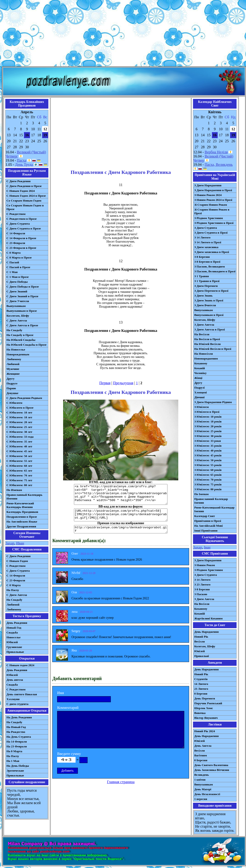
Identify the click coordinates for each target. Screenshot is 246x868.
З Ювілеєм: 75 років (208, 484)
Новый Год (14, 628)
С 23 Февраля (16, 243)
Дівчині (199, 397)
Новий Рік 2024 (205, 731)
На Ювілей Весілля (207, 344)
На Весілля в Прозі (207, 339)
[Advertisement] (123, 34)
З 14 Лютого (202, 237)
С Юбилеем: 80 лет (19, 485)
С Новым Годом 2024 (20, 191)
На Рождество (16, 732)
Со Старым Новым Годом (24, 201)
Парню (11, 388)
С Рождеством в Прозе (22, 219)
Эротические (15, 771)
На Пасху (13, 590)
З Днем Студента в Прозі (211, 233)
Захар (10, 543)
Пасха (21, 160)
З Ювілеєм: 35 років (208, 446)
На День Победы (18, 766)
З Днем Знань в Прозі (209, 300)
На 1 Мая (13, 761)
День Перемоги (205, 698)
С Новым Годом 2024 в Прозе (26, 196)
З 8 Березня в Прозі (207, 262)
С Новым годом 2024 (20, 665)
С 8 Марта (13, 253)
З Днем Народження (208, 185)
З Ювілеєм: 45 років (208, 455)
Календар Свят (205, 516)
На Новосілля (204, 354)
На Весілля (202, 334)
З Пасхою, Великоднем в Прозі (215, 271)
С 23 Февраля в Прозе (21, 248)
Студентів (201, 679)
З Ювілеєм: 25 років (208, 431)
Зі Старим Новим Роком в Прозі (212, 211)
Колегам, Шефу (205, 320)
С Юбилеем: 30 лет (19, 432)
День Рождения (17, 623)
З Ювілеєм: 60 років (208, 470)
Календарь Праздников (22, 512)
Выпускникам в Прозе (22, 311)
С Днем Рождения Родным (24, 398)
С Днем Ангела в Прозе (22, 325)
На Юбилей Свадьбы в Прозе (26, 345)
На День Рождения (19, 717)
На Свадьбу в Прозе (20, 335)
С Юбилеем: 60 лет (19, 466)
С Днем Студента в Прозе (24, 228)
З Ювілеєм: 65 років (208, 475)
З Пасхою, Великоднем (209, 266)
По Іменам (201, 494)
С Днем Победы (17, 282)
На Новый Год (16, 727)
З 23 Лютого (202, 584)
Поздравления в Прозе (22, 517)
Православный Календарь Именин (24, 497)
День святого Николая (22, 694)
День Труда (24, 165)
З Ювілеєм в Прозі (207, 412)
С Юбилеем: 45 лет (19, 451)
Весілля (199, 641)
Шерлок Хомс (204, 708)
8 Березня (201, 694)
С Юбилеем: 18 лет (19, 417)
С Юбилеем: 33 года (20, 437)
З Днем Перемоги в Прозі (211, 291)
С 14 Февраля (16, 233)
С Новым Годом (17, 561)
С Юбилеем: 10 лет (19, 412)
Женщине (13, 374)
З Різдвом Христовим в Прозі (214, 223)
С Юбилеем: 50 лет (19, 456)
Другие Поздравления (21, 526)
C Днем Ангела (17, 595)
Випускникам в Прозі (209, 315)
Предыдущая (123, 383)
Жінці (198, 378)
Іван (207, 547)
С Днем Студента (18, 224)
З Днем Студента (205, 228)
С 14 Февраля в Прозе (21, 238)
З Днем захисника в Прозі (212, 252)
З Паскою (201, 594)
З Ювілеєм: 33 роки (207, 441)
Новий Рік (201, 637)
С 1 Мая (12, 272)
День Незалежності (207, 794)
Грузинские (14, 647)
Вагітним (201, 755)
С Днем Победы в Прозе (23, 287)
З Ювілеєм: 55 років (208, 465)
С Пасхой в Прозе (18, 267)
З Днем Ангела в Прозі (209, 329)
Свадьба (12, 632)
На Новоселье (16, 349)
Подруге (12, 383)
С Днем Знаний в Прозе (22, 296)
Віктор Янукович (206, 718)
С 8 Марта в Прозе (19, 257)
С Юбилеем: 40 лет (19, 446)
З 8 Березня (202, 257)
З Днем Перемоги (206, 286)
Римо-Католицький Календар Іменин (214, 509)
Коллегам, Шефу (18, 316)
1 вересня (201, 799)
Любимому (14, 359)
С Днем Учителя (18, 301)
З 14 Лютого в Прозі (208, 242)
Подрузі (199, 388)
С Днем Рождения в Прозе (24, 186)
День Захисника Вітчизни (212, 770)
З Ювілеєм (201, 407)
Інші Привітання (206, 531)
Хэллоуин (13, 699)
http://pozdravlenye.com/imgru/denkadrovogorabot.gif (121, 529)
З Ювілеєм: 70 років (208, 480)
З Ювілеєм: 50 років (208, 460)
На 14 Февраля (17, 742)
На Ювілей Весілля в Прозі (213, 349)
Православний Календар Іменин (211, 501)
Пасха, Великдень (219, 165)
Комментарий (68, 708)
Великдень (201, 775)
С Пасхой (13, 262)
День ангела (15, 680)
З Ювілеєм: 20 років (208, 426)
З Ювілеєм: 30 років (208, 436)
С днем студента (17, 704)
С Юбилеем (14, 403)
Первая (105, 383)
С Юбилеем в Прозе (20, 408)
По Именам (14, 490)
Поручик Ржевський (208, 703)
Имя (60, 693)
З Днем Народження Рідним (213, 402)
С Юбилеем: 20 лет (19, 422)
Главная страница (121, 782)
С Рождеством (16, 214)
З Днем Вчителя (205, 305)
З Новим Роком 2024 (208, 195)
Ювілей (199, 651)
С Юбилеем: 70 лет (19, 475)
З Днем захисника (206, 247)
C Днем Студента (18, 571)
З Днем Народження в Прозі (213, 190)
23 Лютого (201, 689)
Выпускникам (16, 306)
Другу (10, 379)
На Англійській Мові (208, 526)
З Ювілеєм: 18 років (208, 421)
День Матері (203, 789)
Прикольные (15, 652)
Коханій (199, 368)
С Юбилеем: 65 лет (19, 471)
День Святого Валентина (211, 765)
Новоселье (13, 637)
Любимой (13, 364)
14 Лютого (201, 684)
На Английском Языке (22, 522)
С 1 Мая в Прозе (18, 277)
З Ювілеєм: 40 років (208, 450)
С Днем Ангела (17, 320)
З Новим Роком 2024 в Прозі (213, 200)
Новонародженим (206, 358)
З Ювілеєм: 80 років (208, 489)
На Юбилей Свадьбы (21, 340)
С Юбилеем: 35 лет (19, 441)
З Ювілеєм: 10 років (208, 417)
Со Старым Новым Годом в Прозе (25, 207)
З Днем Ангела (204, 325)
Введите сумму (69, 754)
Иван (20, 543)
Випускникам (204, 310)
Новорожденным (18, 354)
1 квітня (200, 780)
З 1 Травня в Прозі (207, 281)
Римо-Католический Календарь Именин (20, 505)
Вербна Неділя (216, 152)
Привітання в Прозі (208, 521)
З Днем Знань (203, 296)
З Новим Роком (205, 565)
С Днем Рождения (19, 181)
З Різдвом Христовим (208, 218)
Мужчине (13, 369)
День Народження (206, 632)
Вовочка (200, 713)
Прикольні (202, 656)
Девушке (12, 393)
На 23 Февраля (17, 746)
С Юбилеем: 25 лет (19, 427)
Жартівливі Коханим (208, 618)
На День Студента (19, 737)
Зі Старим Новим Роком (211, 205)
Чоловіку (200, 373)
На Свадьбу (14, 330)
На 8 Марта (14, 751)
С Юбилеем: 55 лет (19, 461)
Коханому (201, 363)
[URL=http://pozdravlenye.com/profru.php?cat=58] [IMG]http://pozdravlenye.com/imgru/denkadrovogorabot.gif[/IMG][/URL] (121, 515)
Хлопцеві (201, 392)
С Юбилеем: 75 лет (19, 480)
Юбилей (12, 642)
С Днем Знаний (17, 291)
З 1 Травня (201, 276)
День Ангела (203, 746)
